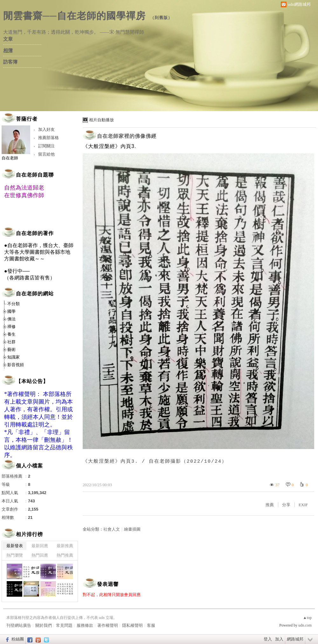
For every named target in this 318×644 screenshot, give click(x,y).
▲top (307, 618)
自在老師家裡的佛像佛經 (127, 136)
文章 (8, 39)
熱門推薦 (65, 555)
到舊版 (161, 18)
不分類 (14, 304)
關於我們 (44, 625)
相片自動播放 (101, 120)
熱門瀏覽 (15, 555)
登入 (268, 639)
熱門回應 (40, 555)
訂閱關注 (46, 146)
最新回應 (40, 546)
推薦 (270, 505)
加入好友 (46, 129)
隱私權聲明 (132, 625)
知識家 (14, 357)
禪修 (11, 327)
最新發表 (15, 546)
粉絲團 (18, 639)
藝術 (11, 349)
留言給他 (46, 154)
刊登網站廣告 (19, 625)
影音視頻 (16, 365)
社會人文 (112, 529)
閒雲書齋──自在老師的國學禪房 (74, 16)
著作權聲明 (108, 625)
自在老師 (10, 158)
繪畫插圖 (132, 529)
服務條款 (85, 625)
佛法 (11, 319)
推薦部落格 (48, 138)
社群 (11, 342)
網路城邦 (295, 639)
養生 (11, 334)
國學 (11, 311)
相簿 (8, 50)
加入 (279, 639)
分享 (286, 505)
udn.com (305, 625)
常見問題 (64, 625)
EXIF (303, 505)
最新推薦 (65, 546)
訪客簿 (10, 62)
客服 (151, 625)
